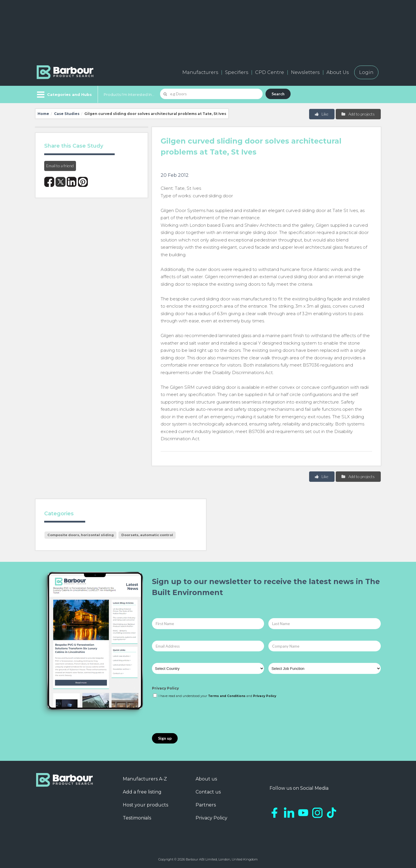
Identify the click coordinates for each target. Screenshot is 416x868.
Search (278, 94)
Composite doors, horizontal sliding (81, 535)
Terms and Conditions (227, 696)
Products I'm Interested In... (129, 94)
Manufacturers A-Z (145, 779)
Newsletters (305, 72)
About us (206, 779)
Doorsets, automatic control (147, 535)
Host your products (145, 805)
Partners (206, 805)
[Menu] (64, 94)
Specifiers (237, 72)
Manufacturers (200, 72)
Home (43, 114)
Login (366, 72)
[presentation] (196, 716)
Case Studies (67, 114)
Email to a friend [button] (60, 166)
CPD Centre (270, 72)
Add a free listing (142, 792)
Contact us (208, 792)
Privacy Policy (165, 688)
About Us (338, 72)
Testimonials (137, 818)
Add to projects (358, 114)
